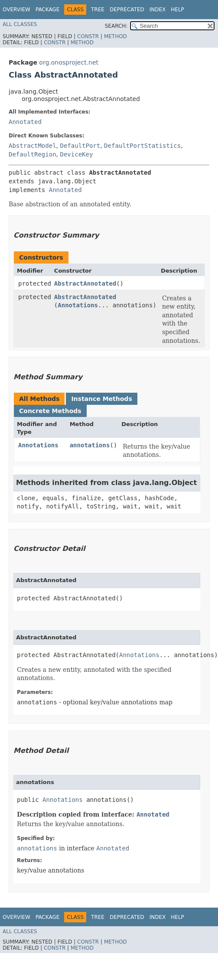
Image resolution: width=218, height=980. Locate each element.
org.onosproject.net (69, 62)
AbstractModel (33, 146)
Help (177, 10)
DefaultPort (80, 146)
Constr (88, 36)
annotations (90, 445)
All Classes (20, 24)
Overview (16, 10)
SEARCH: (116, 26)
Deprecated (127, 10)
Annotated (25, 122)
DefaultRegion (33, 154)
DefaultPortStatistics (142, 146)
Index (158, 10)
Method (116, 36)
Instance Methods (101, 399)
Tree (98, 10)
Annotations (78, 305)
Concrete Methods (50, 411)
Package (47, 10)
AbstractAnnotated (85, 283)
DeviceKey (76, 154)
